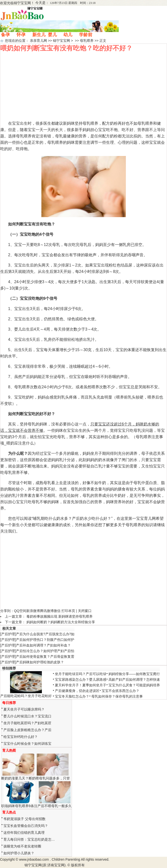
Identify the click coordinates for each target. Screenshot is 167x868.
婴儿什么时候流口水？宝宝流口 (27, 716)
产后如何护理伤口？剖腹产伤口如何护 (45, 640)
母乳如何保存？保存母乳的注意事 (117, 696)
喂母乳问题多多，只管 (53, 778)
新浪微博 (33, 611)
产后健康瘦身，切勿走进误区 (77, 691)
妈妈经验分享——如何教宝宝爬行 (134, 674)
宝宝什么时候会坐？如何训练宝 (27, 744)
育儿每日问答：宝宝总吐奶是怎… (29, 839)
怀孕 (21, 35)
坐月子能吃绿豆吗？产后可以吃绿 (81, 674)
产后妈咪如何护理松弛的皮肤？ (40, 662)
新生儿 (39, 35)
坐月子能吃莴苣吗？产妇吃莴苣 (27, 723)
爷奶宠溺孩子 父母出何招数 (24, 819)
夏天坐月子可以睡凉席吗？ (24, 709)
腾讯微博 (47, 611)
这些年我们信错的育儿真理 (24, 833)
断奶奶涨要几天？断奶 (18, 778)
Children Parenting (66, 859)
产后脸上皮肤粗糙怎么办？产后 (27, 730)
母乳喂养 (87, 41)
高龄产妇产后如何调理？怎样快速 (134, 679)
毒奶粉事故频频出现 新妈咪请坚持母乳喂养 (60, 616)
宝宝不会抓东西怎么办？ (120, 691)
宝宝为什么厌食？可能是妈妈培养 (134, 685)
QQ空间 (20, 611)
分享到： (7, 611)
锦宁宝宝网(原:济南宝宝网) (45, 865)
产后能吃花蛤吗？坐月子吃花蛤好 (26, 696)
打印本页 (68, 611)
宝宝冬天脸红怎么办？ (72, 696)
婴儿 (52, 35)
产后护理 (8, 634)
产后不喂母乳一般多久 (55, 806)
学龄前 (86, 35)
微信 (57, 611)
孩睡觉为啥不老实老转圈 (22, 846)
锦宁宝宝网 (22, 3)
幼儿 (68, 35)
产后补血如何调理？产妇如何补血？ (43, 645)
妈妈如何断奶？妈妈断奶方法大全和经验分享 (61, 622)
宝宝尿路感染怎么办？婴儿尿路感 (81, 679)
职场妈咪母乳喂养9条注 (19, 806)
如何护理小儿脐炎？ (19, 853)
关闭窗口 (85, 611)
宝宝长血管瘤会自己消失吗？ (26, 826)
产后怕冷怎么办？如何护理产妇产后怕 (45, 651)
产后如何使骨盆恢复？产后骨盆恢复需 (45, 657)
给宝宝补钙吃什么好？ (21, 737)
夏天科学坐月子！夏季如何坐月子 (81, 685)
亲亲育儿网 (38, 41)
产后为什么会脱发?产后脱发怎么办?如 (45, 634)
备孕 (5, 35)
